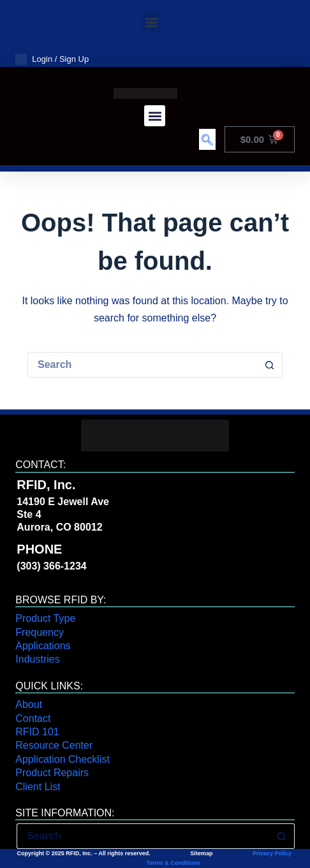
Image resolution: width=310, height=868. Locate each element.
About (29, 704)
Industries (37, 659)
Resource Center (54, 745)
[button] (151, 22)
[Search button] (270, 365)
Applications (43, 646)
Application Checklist (63, 759)
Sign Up (74, 59)
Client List (38, 787)
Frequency (40, 632)
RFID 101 (37, 732)
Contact (33, 718)
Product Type (45, 618)
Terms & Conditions (173, 863)
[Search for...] (142, 365)
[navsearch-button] (207, 139)
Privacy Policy (272, 853)
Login (42, 59)
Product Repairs (52, 773)
